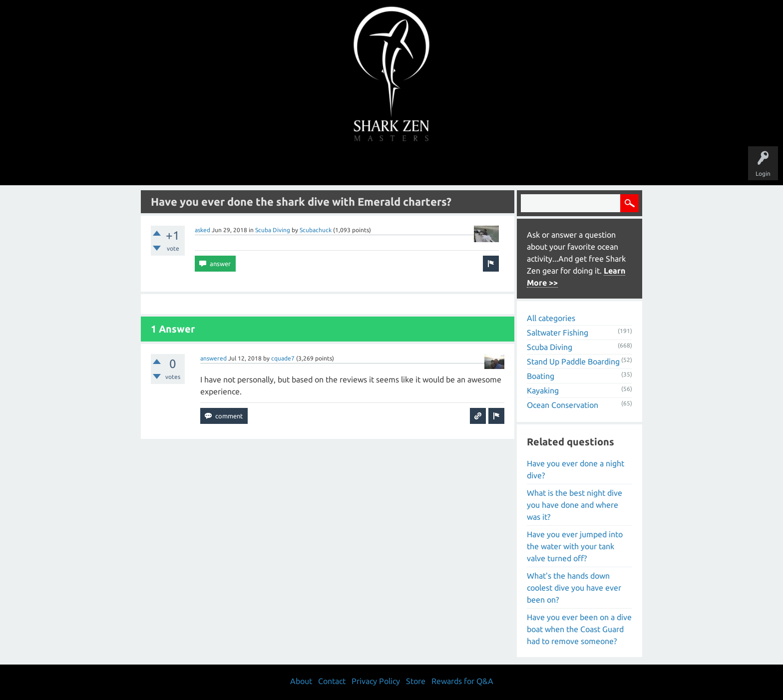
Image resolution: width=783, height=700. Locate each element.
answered (213, 358)
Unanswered (322, 166)
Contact (332, 681)
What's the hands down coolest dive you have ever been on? (574, 588)
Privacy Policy (376, 681)
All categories (551, 318)
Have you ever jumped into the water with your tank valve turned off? (575, 546)
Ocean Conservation (563, 405)
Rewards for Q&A (462, 681)
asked (202, 230)
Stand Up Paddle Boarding (573, 361)
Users (392, 166)
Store (506, 166)
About (476, 166)
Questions (280, 166)
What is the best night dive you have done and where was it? (575, 505)
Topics (361, 166)
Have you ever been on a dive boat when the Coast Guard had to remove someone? (579, 629)
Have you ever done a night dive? (576, 469)
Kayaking (543, 390)
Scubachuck (316, 230)
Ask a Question (433, 166)
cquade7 (283, 358)
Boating (541, 376)
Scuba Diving (273, 230)
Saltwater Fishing (558, 333)
